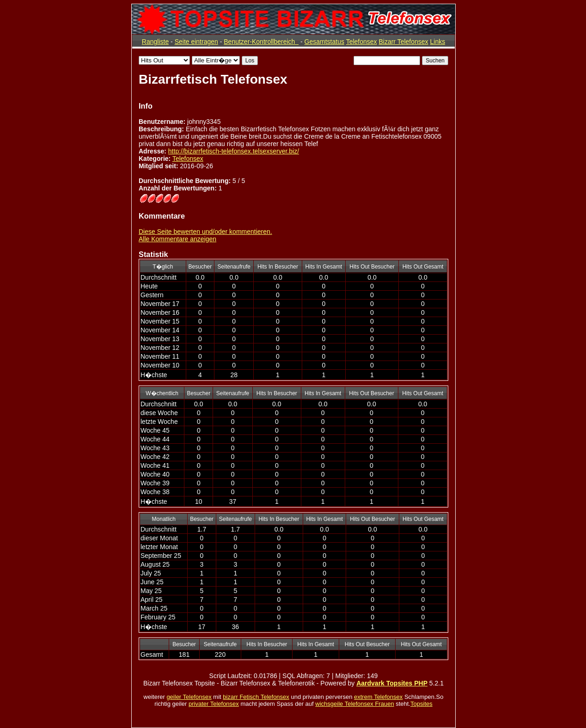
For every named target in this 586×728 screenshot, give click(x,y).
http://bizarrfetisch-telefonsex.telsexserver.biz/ (234, 151)
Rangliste (155, 42)
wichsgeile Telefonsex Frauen (354, 704)
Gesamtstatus (324, 42)
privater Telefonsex (214, 704)
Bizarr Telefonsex (403, 42)
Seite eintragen (196, 42)
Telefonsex (362, 42)
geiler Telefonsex (189, 697)
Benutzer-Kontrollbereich (261, 42)
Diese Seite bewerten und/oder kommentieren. (205, 232)
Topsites (421, 704)
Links (437, 42)
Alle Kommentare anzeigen (177, 239)
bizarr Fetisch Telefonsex (256, 697)
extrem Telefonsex (378, 697)
